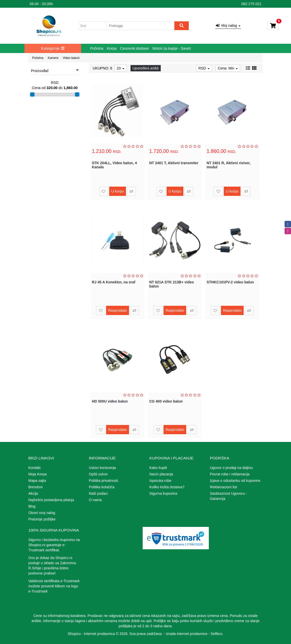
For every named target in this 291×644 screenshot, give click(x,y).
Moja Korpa (38, 474)
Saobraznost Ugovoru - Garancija (228, 496)
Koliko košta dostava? (167, 487)
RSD (204, 68)
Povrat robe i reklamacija (230, 474)
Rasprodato (117, 310)
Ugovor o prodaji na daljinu (231, 468)
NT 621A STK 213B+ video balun (171, 284)
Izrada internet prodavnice (187, 634)
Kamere (53, 58)
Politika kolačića (102, 487)
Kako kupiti (158, 468)
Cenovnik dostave (135, 48)
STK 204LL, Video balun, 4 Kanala (114, 165)
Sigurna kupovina (163, 493)
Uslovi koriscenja (102, 468)
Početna (97, 48)
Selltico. (217, 634)
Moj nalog (228, 25)
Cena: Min (228, 68)
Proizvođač (55, 71)
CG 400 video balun (166, 401)
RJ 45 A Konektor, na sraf (114, 282)
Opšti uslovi (98, 474)
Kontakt (34, 468)
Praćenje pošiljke (42, 519)
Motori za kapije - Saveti (172, 48)
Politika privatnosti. (104, 481)
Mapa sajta (37, 481)
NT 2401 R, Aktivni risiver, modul (229, 165)
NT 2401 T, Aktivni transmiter (174, 163)
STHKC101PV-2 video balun (230, 282)
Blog (32, 506)
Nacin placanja (161, 474)
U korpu (118, 191)
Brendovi (35, 487)
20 (120, 68)
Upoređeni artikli (146, 68)
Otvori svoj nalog (42, 513)
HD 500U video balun (110, 401)
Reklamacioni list (223, 487)
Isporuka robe (160, 481)
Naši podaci (98, 493)
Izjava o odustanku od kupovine (235, 481)
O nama (95, 500)
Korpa (112, 48)
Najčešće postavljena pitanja (51, 500)
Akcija (33, 493)
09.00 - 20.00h (41, 4)
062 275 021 (251, 4)
